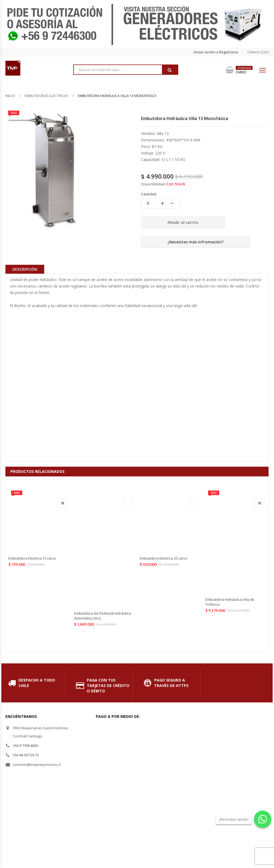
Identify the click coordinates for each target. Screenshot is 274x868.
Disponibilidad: (153, 184)
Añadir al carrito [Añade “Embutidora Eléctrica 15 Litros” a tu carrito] (63, 503)
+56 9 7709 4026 (25, 746)
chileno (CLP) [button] (258, 52)
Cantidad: (149, 194)
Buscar (170, 70)
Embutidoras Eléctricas (47, 96)
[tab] (25, 269)
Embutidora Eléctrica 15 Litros (32, 558)
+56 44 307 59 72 (26, 755)
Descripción (25, 269)
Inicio (10, 96)
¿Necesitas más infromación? (195, 242)
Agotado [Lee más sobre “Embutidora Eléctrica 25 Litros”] (194, 503)
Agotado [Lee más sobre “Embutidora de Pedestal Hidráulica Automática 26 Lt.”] (128, 503)
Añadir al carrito (183, 222)
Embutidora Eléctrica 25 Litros (164, 558)
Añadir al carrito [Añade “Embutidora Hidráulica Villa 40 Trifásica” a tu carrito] (259, 503)
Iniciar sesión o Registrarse (216, 52)
